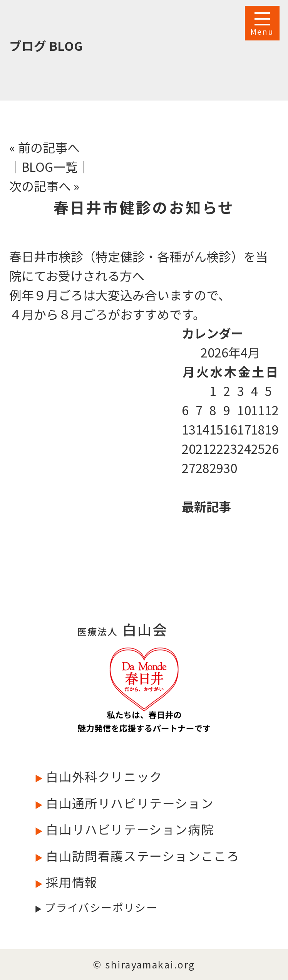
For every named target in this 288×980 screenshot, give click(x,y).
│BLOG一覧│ (50, 166)
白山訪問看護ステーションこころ (141, 856)
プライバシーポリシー (100, 907)
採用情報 (70, 882)
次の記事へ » (44, 186)
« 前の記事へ (44, 147)
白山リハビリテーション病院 (128, 829)
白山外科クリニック (103, 776)
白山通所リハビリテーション (128, 803)
